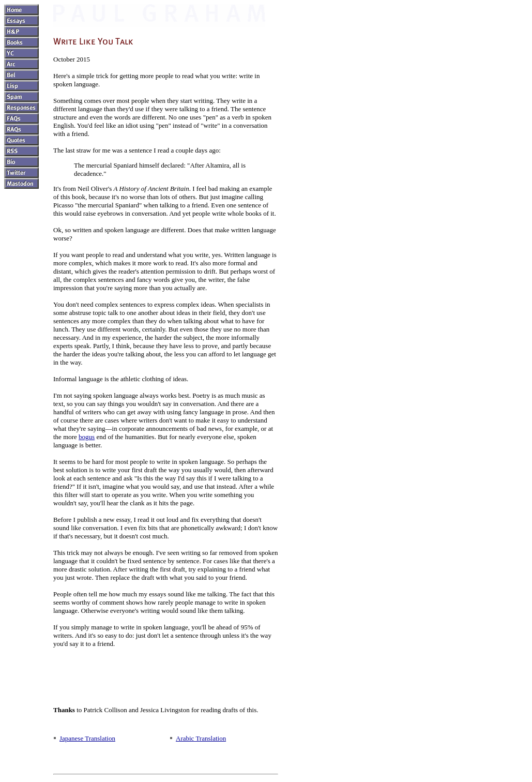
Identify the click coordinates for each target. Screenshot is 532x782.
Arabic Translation (201, 738)
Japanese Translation (87, 738)
